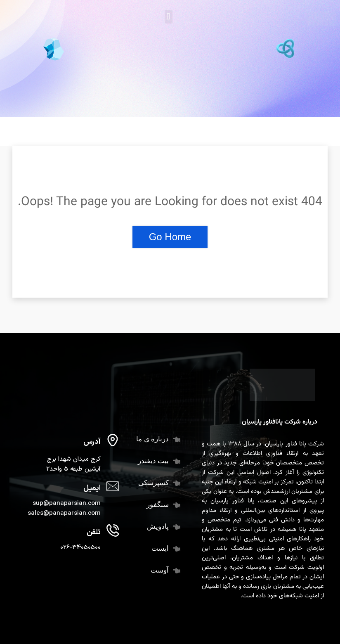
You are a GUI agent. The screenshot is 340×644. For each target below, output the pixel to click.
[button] (169, 17)
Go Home (170, 237)
